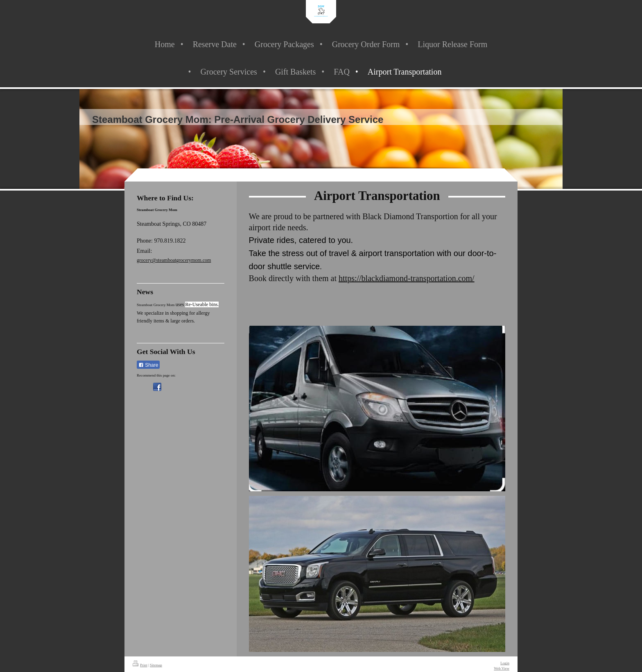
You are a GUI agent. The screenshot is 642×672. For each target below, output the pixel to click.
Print (140, 665)
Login (505, 663)
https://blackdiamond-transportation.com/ (407, 278)
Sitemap (156, 665)
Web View (502, 668)
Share (148, 365)
